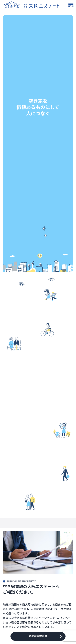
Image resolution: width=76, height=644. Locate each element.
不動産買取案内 (38, 636)
